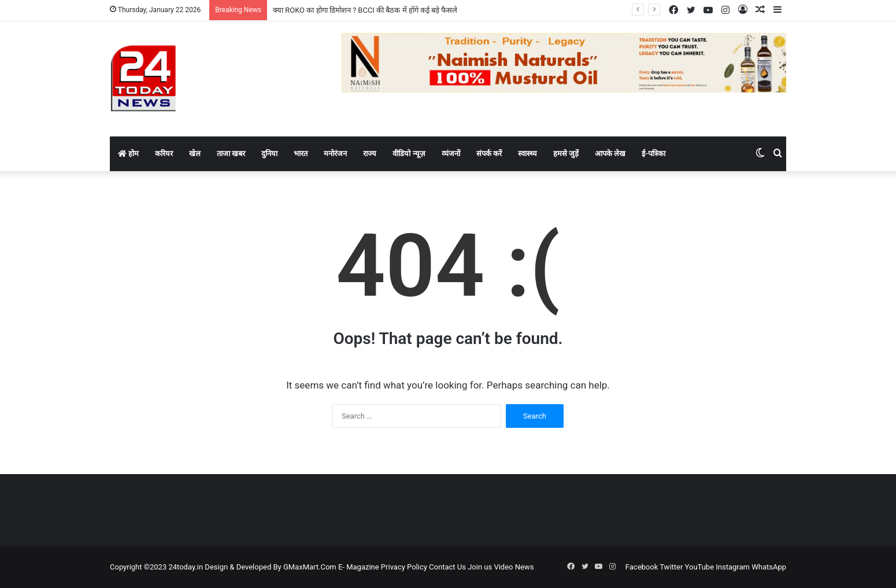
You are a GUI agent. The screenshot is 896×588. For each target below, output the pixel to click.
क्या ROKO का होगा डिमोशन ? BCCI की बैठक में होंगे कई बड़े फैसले (365, 10)
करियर (164, 154)
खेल (195, 154)
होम (128, 154)
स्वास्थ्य (527, 154)
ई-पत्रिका (654, 154)
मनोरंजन (335, 154)
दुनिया (269, 154)
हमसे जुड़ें (566, 154)
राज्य (370, 154)
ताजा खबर (231, 154)
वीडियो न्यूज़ (409, 154)
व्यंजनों (451, 154)
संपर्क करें (489, 154)
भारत (301, 154)
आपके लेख (610, 154)
